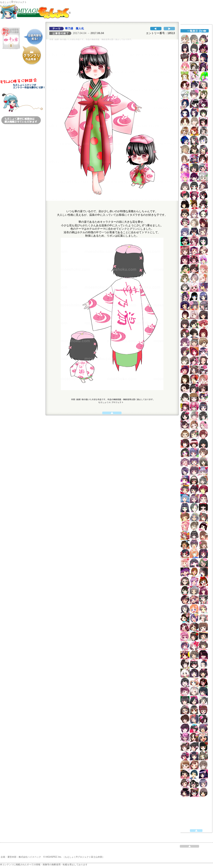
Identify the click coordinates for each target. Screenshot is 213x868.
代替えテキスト (195, 427)
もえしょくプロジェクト (13, 2)
